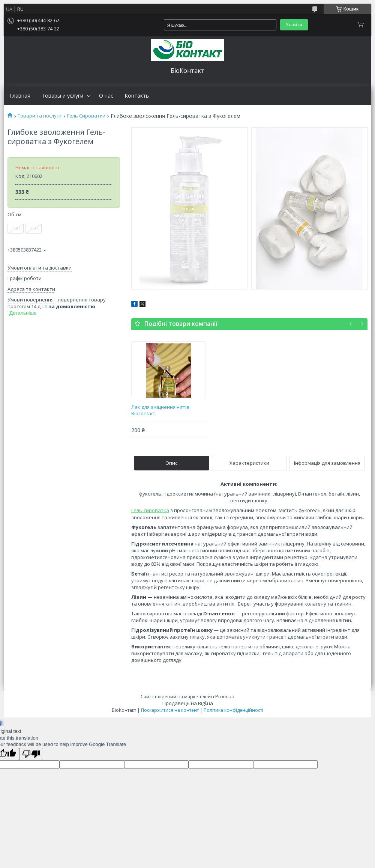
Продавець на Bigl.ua (188, 703)
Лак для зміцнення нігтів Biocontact (160, 410)
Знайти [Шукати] (294, 25)
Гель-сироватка (150, 510)
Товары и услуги (62, 96)
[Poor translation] (31, 754)
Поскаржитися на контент (170, 710)
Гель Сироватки (86, 116)
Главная (20, 96)
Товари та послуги (40, 116)
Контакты (137, 96)
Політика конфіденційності (233, 710)
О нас (106, 96)
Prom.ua (225, 696)
